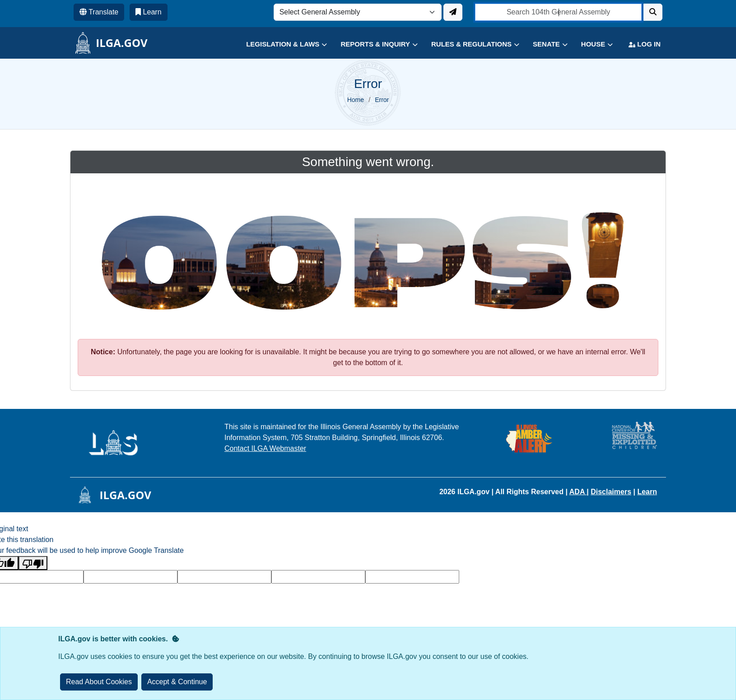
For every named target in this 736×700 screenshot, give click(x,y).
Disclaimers (611, 492)
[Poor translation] (33, 563)
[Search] (653, 12)
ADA (578, 492)
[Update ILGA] (453, 12)
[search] (558, 12)
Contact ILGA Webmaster (265, 448)
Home (356, 100)
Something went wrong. (368, 162)
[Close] (177, 682)
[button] (280, 44)
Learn (647, 492)
